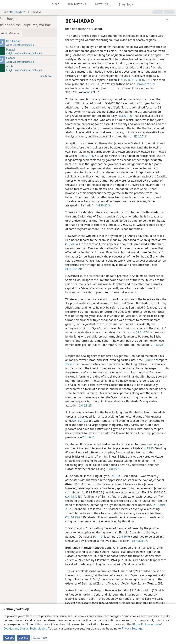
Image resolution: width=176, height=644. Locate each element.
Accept (9, 638)
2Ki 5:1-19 (129, 349)
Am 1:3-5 (103, 541)
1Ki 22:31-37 (86, 336)
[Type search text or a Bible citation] (141, 4)
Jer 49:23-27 (145, 545)
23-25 (121, 509)
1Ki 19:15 (151, 448)
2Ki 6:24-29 (94, 421)
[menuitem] (5, 4)
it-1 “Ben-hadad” (13, 12)
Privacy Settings (132, 628)
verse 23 (87, 364)
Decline (23, 638)
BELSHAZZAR (118, 269)
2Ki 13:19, (111, 509)
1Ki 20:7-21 (157, 136)
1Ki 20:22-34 (151, 205)
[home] (5, 4)
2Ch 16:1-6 (87, 84)
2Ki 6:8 (153, 360)
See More (51, 76)
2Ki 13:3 (120, 476)
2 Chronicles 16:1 (91, 88)
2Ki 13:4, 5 (100, 497)
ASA (117, 92)
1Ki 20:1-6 (128, 116)
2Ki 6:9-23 (103, 405)
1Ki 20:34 (95, 244)
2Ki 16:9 (127, 541)
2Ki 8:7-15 (125, 469)
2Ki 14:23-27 (130, 517)
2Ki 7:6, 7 (119, 437)
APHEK (109, 156)
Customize (40, 638)
